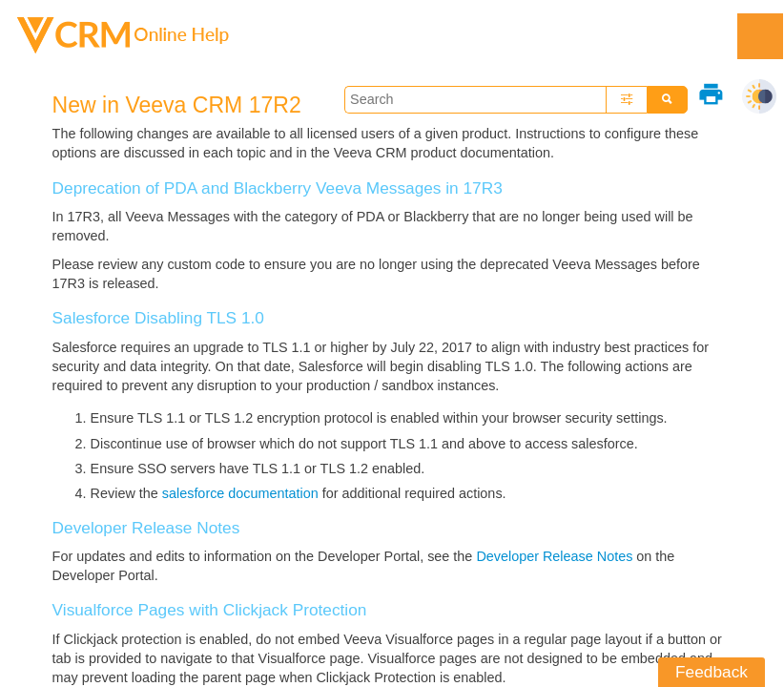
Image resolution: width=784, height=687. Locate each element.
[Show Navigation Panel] (760, 36)
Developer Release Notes (554, 556)
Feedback (712, 672)
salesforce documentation (240, 493)
